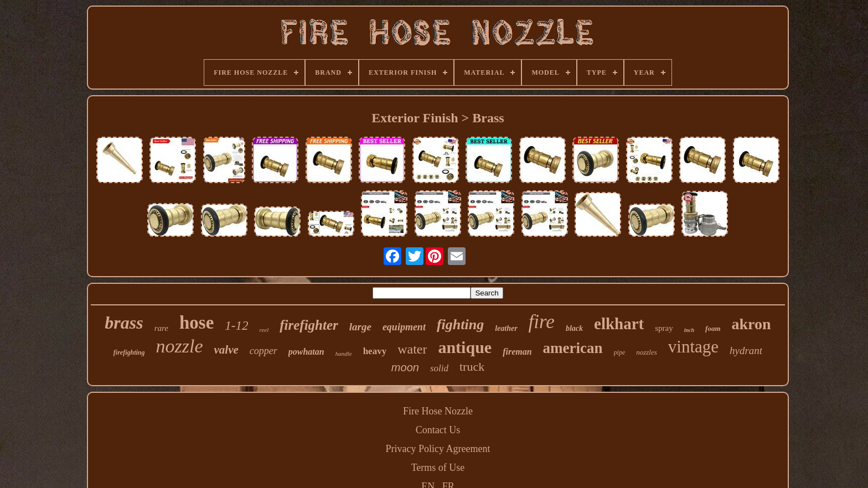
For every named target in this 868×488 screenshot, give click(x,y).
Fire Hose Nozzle (438, 411)
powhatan (306, 352)
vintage (693, 347)
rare (161, 328)
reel (264, 330)
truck (472, 367)
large (360, 327)
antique (465, 347)
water (412, 349)
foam (713, 328)
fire (542, 322)
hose (197, 323)
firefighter (309, 325)
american (573, 348)
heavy (375, 351)
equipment (404, 327)
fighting (460, 325)
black (574, 328)
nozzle (179, 346)
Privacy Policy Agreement (438, 449)
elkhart (619, 324)
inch (689, 330)
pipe (620, 352)
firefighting (129, 352)
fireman (517, 352)
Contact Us (438, 430)
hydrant (746, 351)
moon (405, 367)
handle (344, 354)
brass (124, 323)
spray (664, 328)
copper (263, 351)
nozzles (647, 352)
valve (226, 350)
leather (506, 328)
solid (439, 368)
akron (751, 324)
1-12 (236, 326)
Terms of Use (438, 468)
